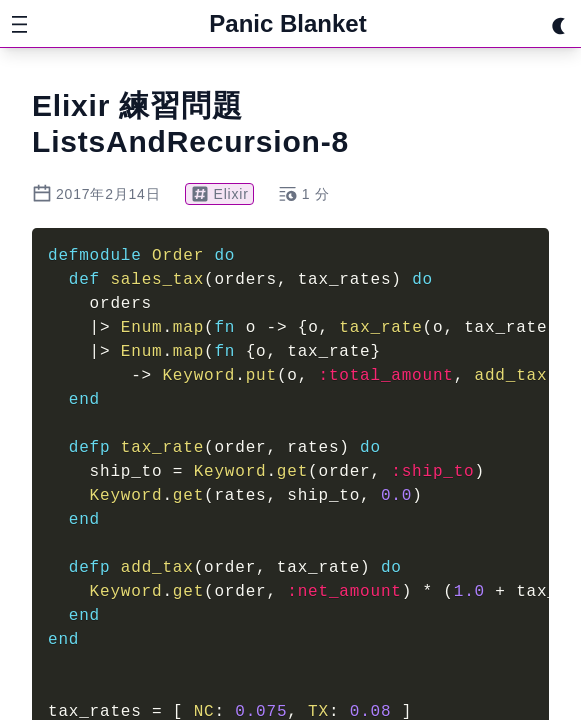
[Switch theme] (559, 24)
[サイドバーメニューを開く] (19, 24)
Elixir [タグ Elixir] (219, 194)
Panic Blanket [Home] (287, 23)
